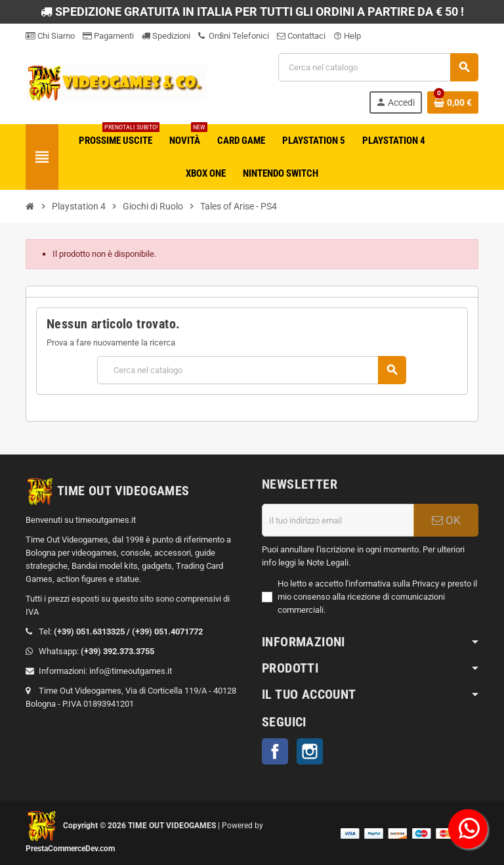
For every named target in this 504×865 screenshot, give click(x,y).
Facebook (275, 751)
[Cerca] (378, 67)
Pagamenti (108, 36)
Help (347, 36)
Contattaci (301, 36)
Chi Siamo (50, 36)
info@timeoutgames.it (131, 671)
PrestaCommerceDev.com (70, 849)
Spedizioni (166, 36)
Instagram (310, 751)
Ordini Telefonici (234, 36)
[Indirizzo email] (338, 520)
